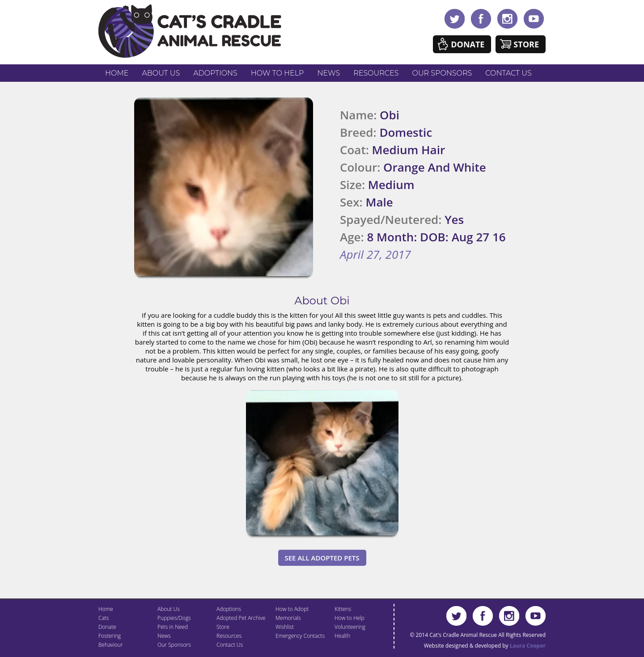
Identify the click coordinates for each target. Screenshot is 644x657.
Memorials (288, 618)
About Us (161, 73)
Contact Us (508, 73)
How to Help (278, 73)
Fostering (110, 636)
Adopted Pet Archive (241, 618)
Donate (468, 44)
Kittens (343, 609)
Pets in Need (173, 627)
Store (526, 44)
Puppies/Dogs (174, 618)
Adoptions (215, 73)
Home (117, 73)
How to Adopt (292, 609)
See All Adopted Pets (322, 558)
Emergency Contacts (300, 636)
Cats (104, 618)
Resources (376, 73)
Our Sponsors (442, 73)
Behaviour (111, 645)
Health (342, 636)
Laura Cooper (528, 646)
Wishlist (285, 627)
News (329, 73)
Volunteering (350, 627)
